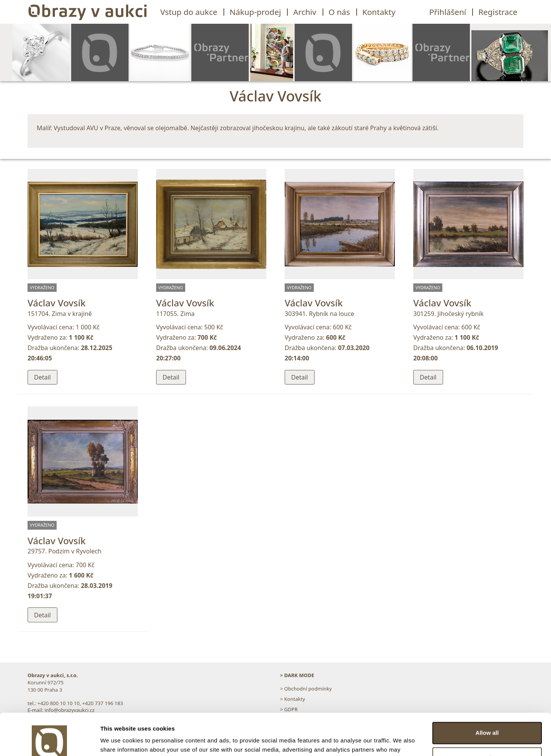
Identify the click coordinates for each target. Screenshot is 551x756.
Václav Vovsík (57, 303)
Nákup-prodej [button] (255, 12)
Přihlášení (448, 12)
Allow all (487, 694)
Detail (42, 377)
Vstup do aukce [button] (189, 12)
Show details (118, 741)
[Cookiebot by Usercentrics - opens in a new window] (50, 741)
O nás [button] (339, 12)
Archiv (305, 12)
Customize (487, 719)
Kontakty (379, 12)
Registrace (498, 12)
